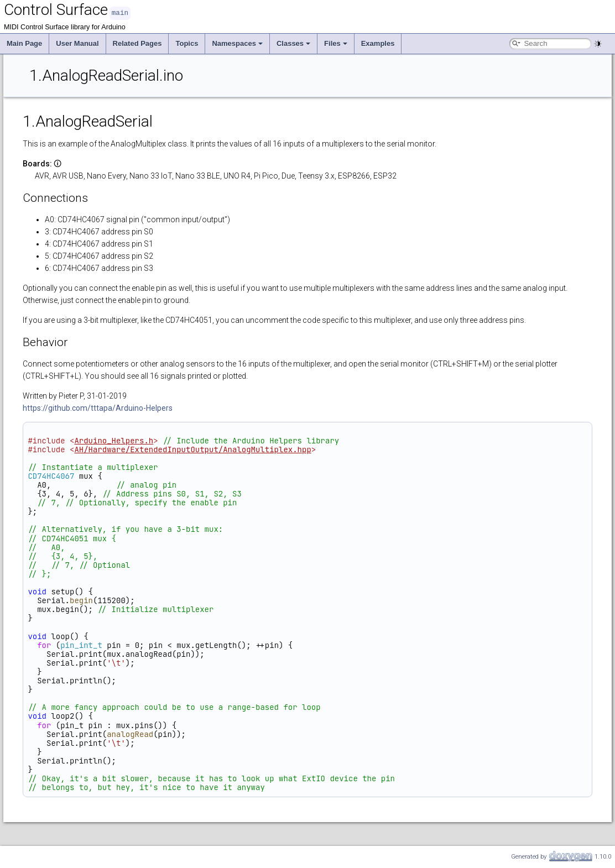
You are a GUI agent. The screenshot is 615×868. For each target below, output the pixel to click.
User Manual (77, 43)
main (120, 12)
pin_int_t (81, 645)
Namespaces (237, 43)
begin (81, 600)
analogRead (130, 734)
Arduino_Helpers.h (114, 440)
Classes (293, 43)
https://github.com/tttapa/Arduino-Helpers (98, 407)
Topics (187, 43)
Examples (378, 43)
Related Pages (137, 43)
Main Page (24, 43)
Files (336, 43)
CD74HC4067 (51, 475)
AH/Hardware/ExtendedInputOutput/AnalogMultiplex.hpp (192, 449)
